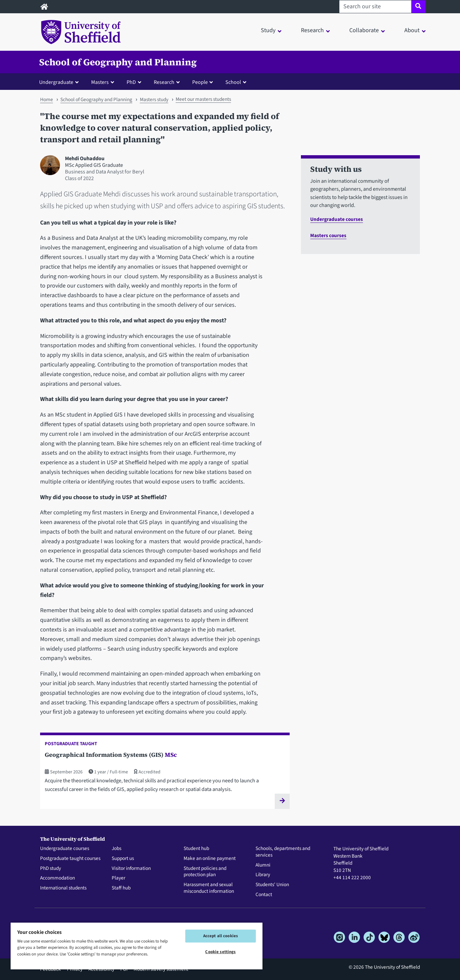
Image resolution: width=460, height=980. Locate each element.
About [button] (412, 30)
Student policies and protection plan (205, 872)
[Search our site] (375, 7)
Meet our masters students (203, 99)
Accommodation (57, 878)
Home (47, 99)
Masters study (154, 99)
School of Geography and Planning (118, 62)
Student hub (196, 849)
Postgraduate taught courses (70, 859)
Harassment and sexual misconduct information (209, 888)
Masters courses (328, 235)
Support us (123, 859)
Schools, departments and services (283, 852)
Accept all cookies (221, 936)
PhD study (51, 869)
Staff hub (121, 888)
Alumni (263, 865)
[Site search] (418, 7)
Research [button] (312, 30)
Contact (264, 895)
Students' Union (272, 885)
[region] (137, 946)
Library (263, 875)
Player (118, 878)
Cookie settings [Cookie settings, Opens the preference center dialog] (220, 952)
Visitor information (131, 869)
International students (63, 888)
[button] (60, 82)
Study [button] (268, 30)
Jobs (116, 849)
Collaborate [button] (364, 30)
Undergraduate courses (337, 219)
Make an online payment (210, 859)
